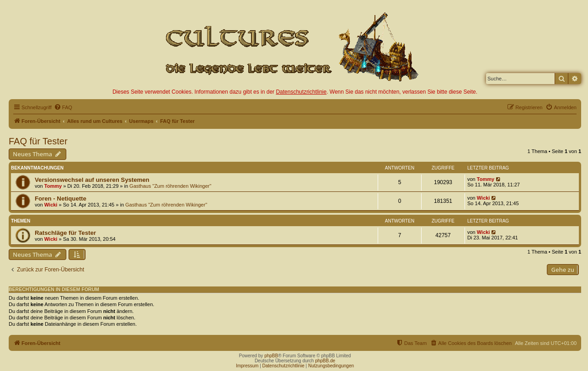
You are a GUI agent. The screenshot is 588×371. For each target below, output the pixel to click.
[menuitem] (63, 107)
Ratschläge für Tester (65, 233)
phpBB (271, 356)
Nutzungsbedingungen (331, 366)
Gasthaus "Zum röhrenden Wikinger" (170, 186)
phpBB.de (325, 361)
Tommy (53, 186)
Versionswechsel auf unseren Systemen (92, 180)
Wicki (51, 205)
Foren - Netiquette (61, 199)
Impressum (247, 366)
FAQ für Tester (38, 141)
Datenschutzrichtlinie (301, 92)
